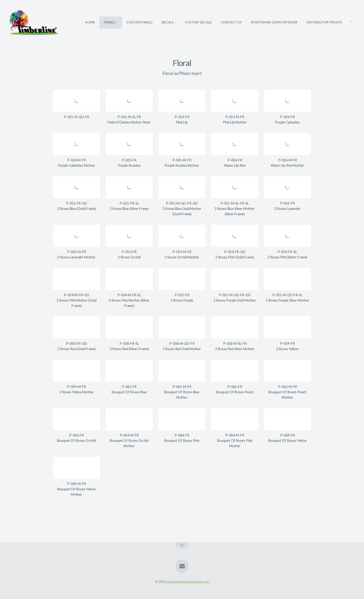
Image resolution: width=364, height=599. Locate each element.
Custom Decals (198, 22)
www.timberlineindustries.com (188, 582)
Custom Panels (140, 22)
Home (90, 22)
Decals (168, 22)
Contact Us (231, 22)
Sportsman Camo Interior (274, 22)
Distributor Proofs (324, 22)
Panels (110, 22)
